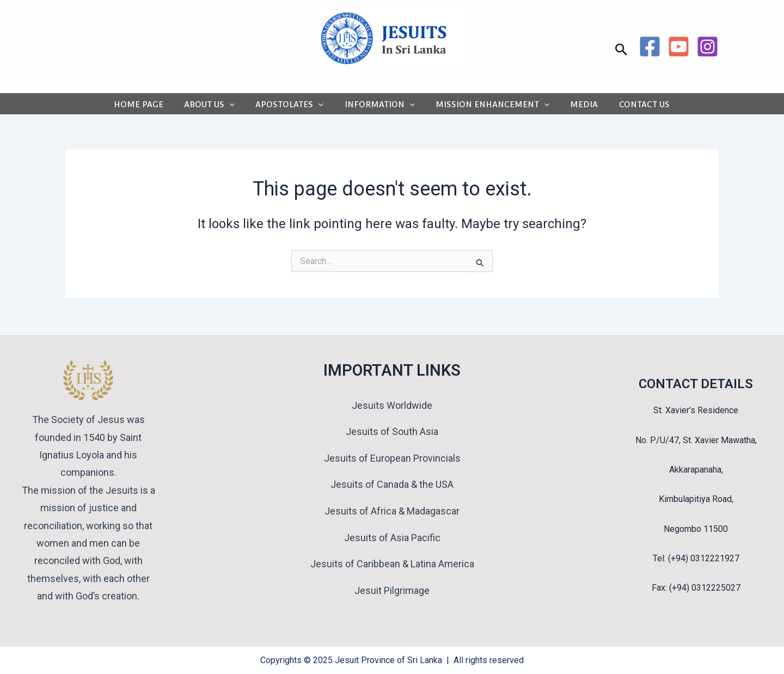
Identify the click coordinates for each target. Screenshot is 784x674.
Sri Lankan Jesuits (376, 75)
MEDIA (580, 107)
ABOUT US (212, 107)
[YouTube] (679, 47)
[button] (621, 50)
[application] (232, 107)
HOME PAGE (143, 107)
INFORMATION (379, 107)
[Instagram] (708, 47)
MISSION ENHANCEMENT (490, 107)
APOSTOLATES (290, 107)
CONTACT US (638, 107)
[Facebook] (650, 47)
